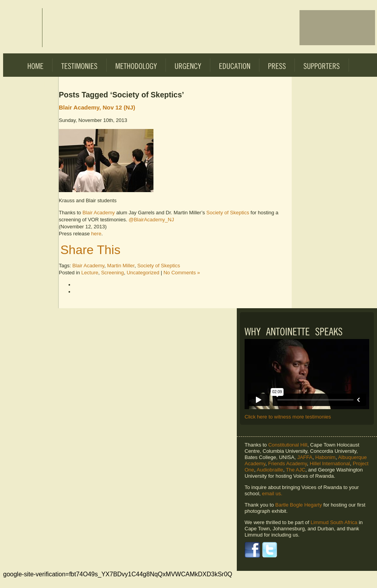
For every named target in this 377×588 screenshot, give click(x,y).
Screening (112, 273)
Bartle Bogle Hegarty (299, 505)
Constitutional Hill (288, 445)
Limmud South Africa (334, 522)
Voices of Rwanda (23, 28)
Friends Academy (287, 464)
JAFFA (305, 457)
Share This (90, 250)
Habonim (325, 457)
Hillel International (330, 464)
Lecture (90, 273)
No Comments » (182, 273)
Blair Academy (99, 213)
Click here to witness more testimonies (288, 417)
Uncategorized (143, 273)
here (96, 234)
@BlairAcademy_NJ (151, 220)
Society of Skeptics (228, 213)
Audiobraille (270, 470)
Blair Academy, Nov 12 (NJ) (97, 107)
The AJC (296, 470)
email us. (272, 494)
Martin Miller (121, 266)
